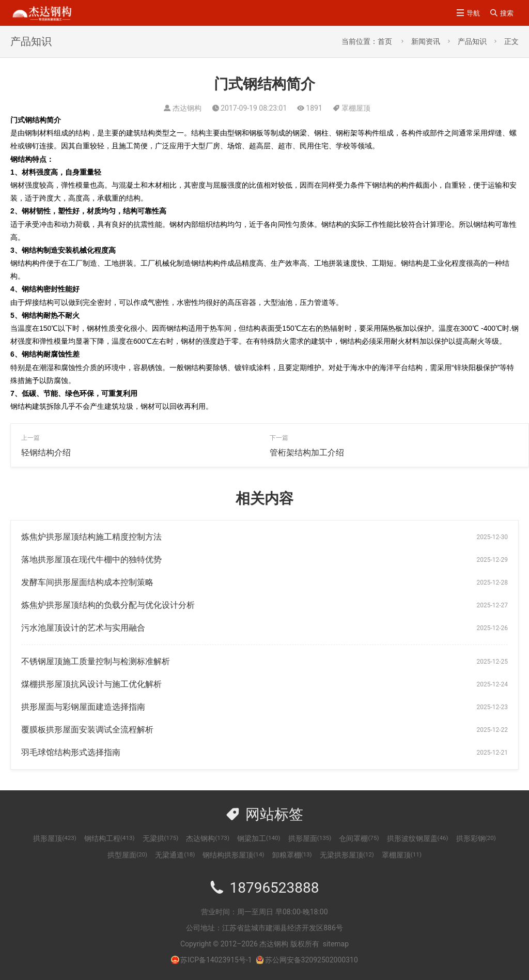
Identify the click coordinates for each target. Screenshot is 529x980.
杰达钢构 (208, 838)
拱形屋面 (310, 838)
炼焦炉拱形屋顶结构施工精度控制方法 (91, 537)
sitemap (336, 944)
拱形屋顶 (55, 838)
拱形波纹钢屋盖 (418, 838)
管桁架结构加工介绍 (307, 453)
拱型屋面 (127, 855)
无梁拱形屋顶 (347, 855)
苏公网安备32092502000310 (307, 960)
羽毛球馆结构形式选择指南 (71, 752)
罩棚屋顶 (356, 108)
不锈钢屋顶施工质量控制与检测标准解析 (96, 661)
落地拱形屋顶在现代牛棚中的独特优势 (91, 560)
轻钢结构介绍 (46, 453)
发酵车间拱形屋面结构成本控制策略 (87, 582)
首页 (385, 41)
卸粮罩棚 (292, 855)
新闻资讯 (426, 41)
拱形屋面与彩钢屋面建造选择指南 (83, 707)
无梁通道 (175, 855)
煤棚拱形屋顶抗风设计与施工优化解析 (91, 684)
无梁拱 (161, 838)
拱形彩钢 (476, 838)
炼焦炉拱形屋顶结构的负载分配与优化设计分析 (108, 605)
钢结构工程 (110, 838)
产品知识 (472, 41)
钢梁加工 (259, 838)
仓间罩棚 (359, 838)
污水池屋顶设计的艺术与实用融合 (83, 628)
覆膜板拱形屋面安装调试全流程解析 (87, 730)
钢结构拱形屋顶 (233, 855)
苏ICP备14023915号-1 (216, 960)
